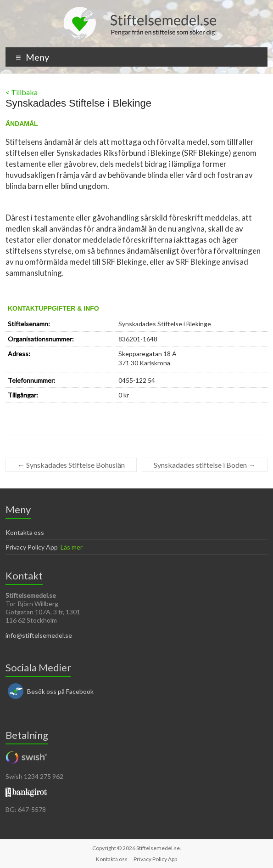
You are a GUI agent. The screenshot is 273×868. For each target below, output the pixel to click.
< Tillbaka (22, 92)
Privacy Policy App (32, 547)
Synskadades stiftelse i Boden (205, 465)
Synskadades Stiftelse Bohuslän (71, 465)
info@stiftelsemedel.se (39, 635)
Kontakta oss (25, 532)
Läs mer (72, 547)
